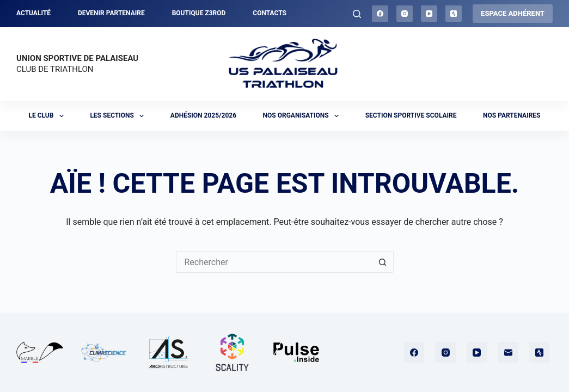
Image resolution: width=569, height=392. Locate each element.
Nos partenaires (512, 115)
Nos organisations (303, 116)
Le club (48, 116)
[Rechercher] (357, 14)
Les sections (119, 116)
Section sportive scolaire (411, 115)
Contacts (270, 13)
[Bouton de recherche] (383, 262)
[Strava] (454, 14)
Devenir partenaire (111, 13)
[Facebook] (380, 14)
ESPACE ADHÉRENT (513, 13)
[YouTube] (429, 14)
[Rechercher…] (274, 262)
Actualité (33, 13)
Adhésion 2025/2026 (203, 115)
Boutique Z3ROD (199, 13)
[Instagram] (405, 14)
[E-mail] (508, 352)
